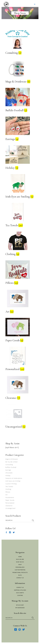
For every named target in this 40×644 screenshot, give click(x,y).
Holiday (8, 476)
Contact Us (20, 578)
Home (20, 557)
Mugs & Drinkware (12, 459)
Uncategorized (10, 508)
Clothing (8, 489)
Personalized (10, 503)
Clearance (9, 506)
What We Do (20, 562)
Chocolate (9, 473)
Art (6, 495)
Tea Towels (9, 487)
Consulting (9, 465)
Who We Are (20, 559)
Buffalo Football (11, 467)
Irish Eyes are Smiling (13, 481)
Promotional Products (20, 572)
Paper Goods (10, 500)
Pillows (8, 492)
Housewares (10, 497)
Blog (20, 575)
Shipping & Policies (20, 590)
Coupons (20, 595)
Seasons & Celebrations (14, 478)
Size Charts (20, 593)
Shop (20, 565)
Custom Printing (11, 484)
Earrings (8, 470)
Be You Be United (11, 462)
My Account (20, 605)
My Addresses (20, 608)
